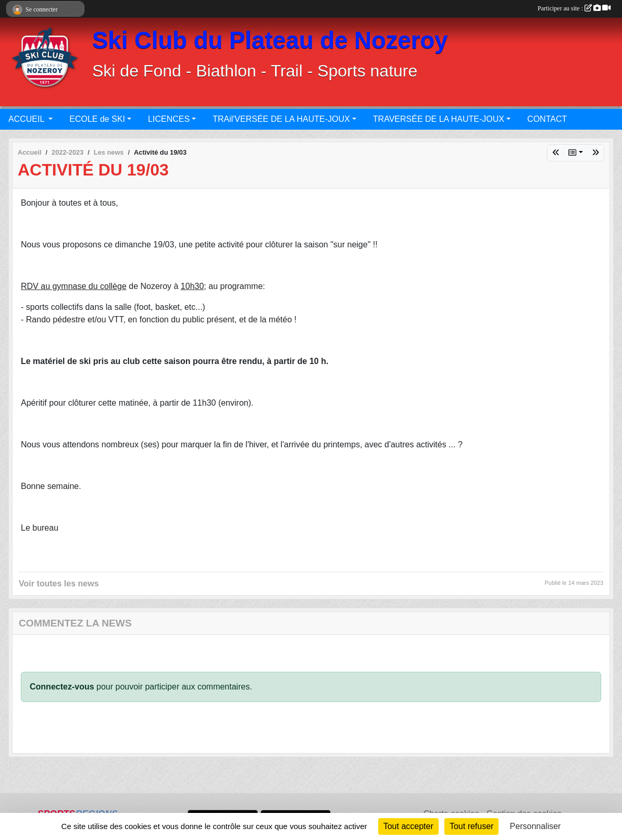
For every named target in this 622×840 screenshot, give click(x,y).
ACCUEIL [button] (27, 119)
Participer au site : (574, 8)
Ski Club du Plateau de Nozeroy (270, 40)
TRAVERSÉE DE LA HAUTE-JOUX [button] (439, 119)
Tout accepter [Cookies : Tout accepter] (408, 826)
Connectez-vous (62, 687)
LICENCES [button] (169, 119)
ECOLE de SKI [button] (97, 119)
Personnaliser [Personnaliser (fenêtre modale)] (536, 826)
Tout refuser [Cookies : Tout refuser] (471, 826)
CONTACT (547, 119)
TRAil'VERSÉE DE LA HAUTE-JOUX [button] (281, 119)
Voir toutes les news (59, 584)
